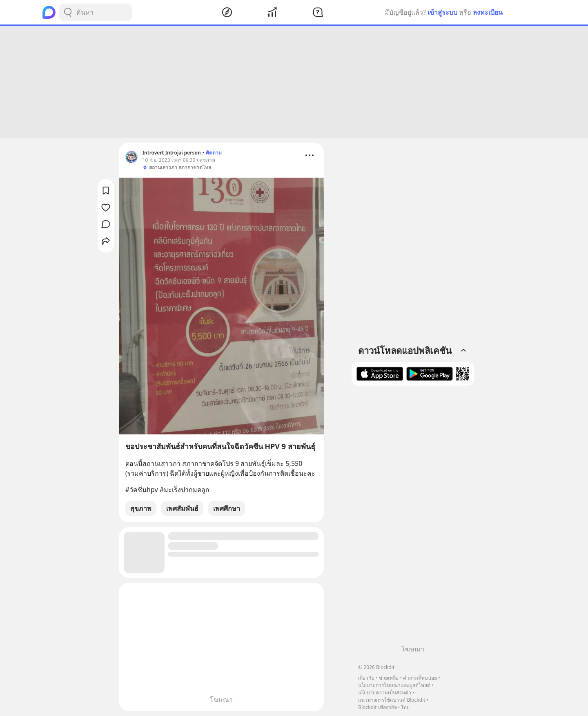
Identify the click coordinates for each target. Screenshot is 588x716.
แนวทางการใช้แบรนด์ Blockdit (392, 700)
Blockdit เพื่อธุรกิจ (377, 707)
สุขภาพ (141, 508)
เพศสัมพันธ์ (182, 508)
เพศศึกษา (227, 508)
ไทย (405, 707)
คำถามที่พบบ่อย (420, 678)
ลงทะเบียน (488, 12)
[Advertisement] (294, 82)
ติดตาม (214, 153)
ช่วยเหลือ (389, 678)
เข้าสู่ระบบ (442, 12)
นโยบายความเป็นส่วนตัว (385, 693)
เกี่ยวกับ (366, 678)
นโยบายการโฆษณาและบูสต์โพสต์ (394, 685)
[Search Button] (68, 12)
